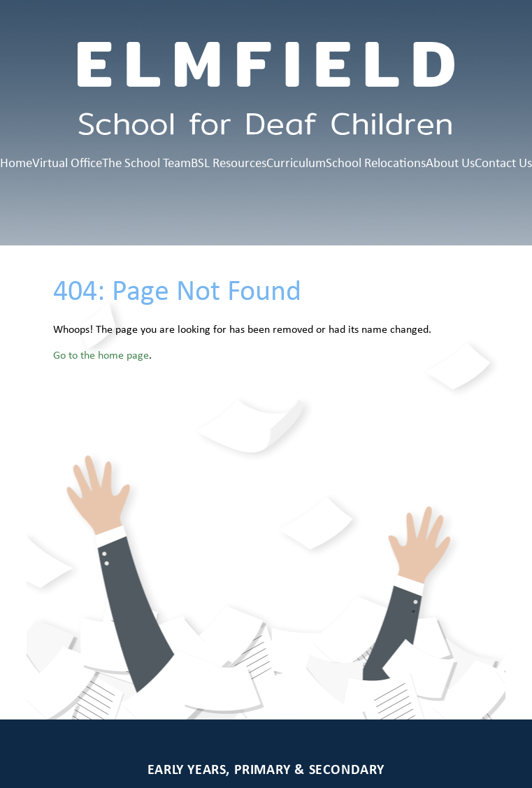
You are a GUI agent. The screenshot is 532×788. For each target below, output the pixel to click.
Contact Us (503, 162)
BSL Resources (229, 162)
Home (16, 162)
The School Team (146, 162)
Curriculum (296, 162)
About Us (450, 162)
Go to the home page (101, 355)
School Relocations (376, 162)
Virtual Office (67, 162)
